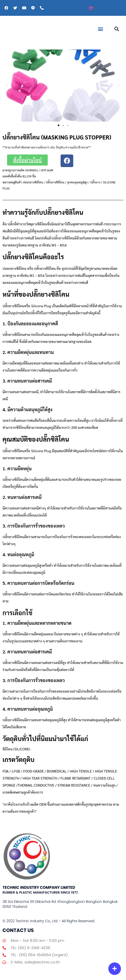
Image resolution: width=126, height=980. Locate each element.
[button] (100, 29)
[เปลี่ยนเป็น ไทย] (91, 8)
